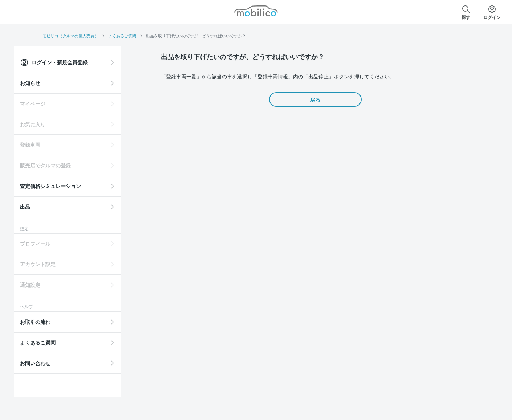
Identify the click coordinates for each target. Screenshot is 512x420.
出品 (53, 207)
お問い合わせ (64, 363)
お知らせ (58, 83)
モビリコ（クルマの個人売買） (70, 36)
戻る (315, 99)
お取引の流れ (64, 322)
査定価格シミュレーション (79, 186)
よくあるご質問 (122, 36)
